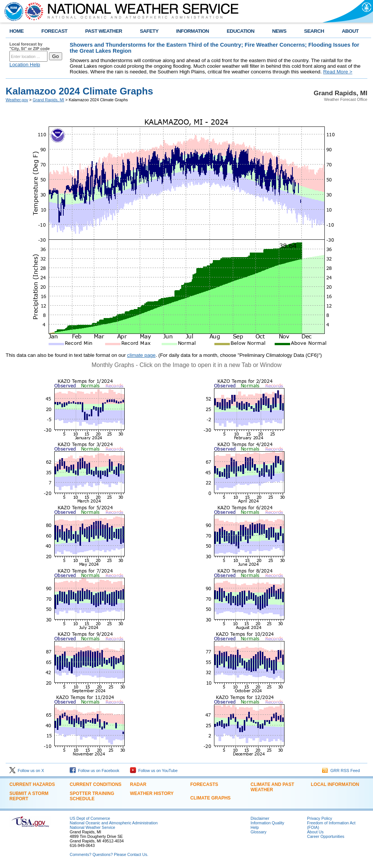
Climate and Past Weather (272, 787)
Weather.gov (17, 100)
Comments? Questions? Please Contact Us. (109, 854)
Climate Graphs (210, 798)
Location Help (25, 65)
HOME (17, 31)
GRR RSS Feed (341, 771)
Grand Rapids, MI (49, 100)
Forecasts (204, 784)
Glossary (258, 832)
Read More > (338, 72)
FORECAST (54, 31)
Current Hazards (32, 784)
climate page (141, 355)
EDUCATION (241, 31)
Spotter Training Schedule (92, 796)
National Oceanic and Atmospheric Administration (114, 823)
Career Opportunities (326, 836)
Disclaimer (260, 818)
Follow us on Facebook (95, 771)
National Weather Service (92, 827)
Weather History (152, 793)
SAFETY (149, 31)
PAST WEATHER (104, 31)
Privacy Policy (319, 818)
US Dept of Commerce (90, 818)
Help (255, 827)
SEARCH (314, 31)
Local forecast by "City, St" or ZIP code (30, 46)
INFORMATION (193, 31)
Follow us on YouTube (154, 771)
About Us (315, 832)
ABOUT (350, 31)
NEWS (279, 31)
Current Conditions (96, 784)
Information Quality (267, 823)
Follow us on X (27, 771)
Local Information (335, 784)
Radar (138, 784)
